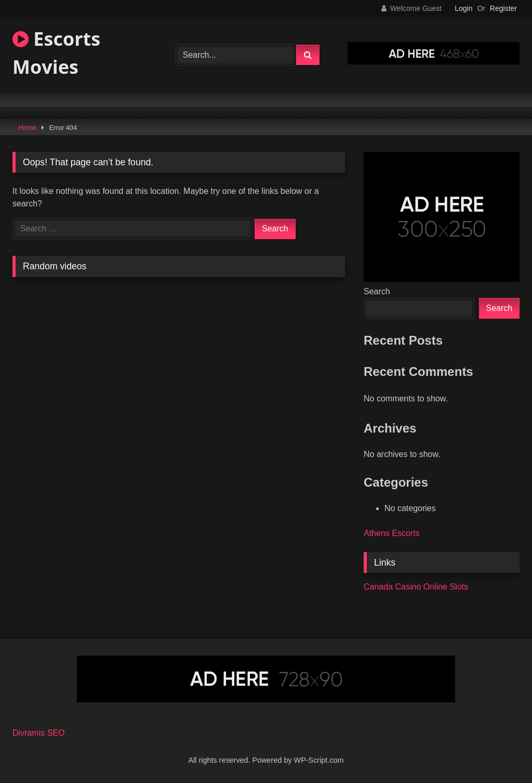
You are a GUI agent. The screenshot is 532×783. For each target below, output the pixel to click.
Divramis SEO (38, 733)
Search (377, 291)
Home (28, 128)
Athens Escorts (392, 533)
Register (503, 8)
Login (463, 8)
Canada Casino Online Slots (416, 587)
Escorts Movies (56, 53)
